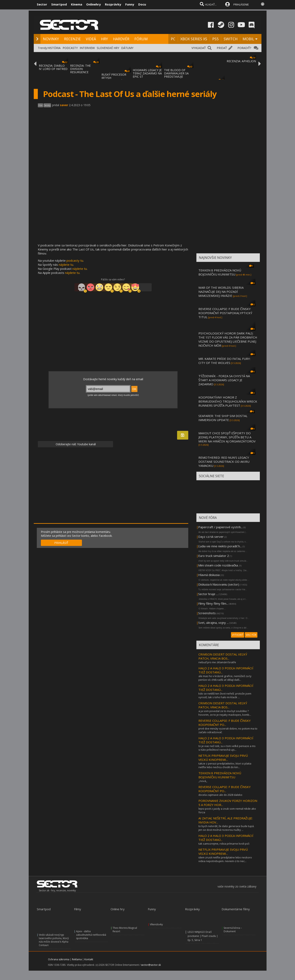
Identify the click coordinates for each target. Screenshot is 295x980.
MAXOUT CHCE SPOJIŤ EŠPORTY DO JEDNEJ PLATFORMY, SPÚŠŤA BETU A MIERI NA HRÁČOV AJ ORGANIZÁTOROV (227, 437)
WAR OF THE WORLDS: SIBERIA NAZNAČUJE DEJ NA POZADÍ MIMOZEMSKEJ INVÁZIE (221, 292)
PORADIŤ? (244, 48)
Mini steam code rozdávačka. (218, 565)
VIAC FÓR (251, 635)
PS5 (215, 39)
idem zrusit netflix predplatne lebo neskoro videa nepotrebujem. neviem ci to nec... (225, 859)
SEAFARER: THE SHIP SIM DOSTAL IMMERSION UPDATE (223, 418)
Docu (142, 4)
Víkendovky (156, 924)
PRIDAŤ (222, 48)
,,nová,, (203, 781)
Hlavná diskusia (209, 575)
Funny (130, 4)
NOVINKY (51, 39)
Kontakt (89, 959)
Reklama (77, 959)
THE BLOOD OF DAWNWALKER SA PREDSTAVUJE (176, 73)
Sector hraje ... (208, 594)
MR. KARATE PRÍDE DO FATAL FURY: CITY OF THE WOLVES (224, 361)
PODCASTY (70, 48)
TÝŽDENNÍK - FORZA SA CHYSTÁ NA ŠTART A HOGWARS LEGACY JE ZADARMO (224, 380)
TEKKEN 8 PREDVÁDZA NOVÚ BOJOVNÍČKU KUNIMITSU (220, 272)
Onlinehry (94, 4)
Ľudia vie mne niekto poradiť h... (220, 546)
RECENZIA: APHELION (241, 61)
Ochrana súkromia (59, 959)
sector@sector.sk (151, 965)
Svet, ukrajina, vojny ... (213, 623)
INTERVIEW (87, 48)
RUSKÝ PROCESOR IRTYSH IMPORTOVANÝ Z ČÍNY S (114, 79)
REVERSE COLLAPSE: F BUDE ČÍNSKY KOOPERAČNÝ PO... (225, 723)
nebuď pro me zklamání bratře (217, 662)
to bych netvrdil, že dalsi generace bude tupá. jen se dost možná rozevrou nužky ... (226, 828)
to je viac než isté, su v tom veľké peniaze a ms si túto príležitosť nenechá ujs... (227, 748)
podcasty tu (75, 260)
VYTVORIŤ (238, 635)
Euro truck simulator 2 (214, 556)
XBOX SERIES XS (194, 39)
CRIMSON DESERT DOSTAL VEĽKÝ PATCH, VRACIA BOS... (223, 656)
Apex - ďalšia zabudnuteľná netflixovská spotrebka (91, 935)
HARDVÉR (121, 39)
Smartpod (59, 4)
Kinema (77, 4)
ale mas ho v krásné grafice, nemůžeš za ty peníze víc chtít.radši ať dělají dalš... (225, 678)
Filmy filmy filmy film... (213, 603)
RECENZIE (72, 39)
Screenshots (207, 613)
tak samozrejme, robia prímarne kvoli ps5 (224, 844)
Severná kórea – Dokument (233, 930)
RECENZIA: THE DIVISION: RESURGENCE (80, 69)
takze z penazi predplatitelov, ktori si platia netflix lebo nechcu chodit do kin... (225, 765)
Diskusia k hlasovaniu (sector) (219, 584)
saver (64, 105)
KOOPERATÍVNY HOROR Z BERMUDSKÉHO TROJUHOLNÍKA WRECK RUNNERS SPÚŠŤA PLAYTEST (228, 401)
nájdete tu (66, 265)
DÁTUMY (127, 48)
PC (173, 39)
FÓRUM (141, 39)
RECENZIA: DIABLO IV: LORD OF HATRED (53, 67)
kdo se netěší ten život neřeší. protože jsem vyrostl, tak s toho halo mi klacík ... (225, 695)
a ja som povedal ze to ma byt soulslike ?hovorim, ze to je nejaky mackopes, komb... (225, 713)
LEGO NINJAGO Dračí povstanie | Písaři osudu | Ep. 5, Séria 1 (203, 936)
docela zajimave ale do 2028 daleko (220, 795)
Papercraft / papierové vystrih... (220, 527)
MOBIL (248, 39)
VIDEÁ (91, 39)
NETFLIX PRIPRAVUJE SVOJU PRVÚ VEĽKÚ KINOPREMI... (223, 758)
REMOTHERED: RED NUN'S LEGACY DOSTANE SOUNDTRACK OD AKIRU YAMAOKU (224, 462)
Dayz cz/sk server (211, 537)
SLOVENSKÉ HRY (108, 48)
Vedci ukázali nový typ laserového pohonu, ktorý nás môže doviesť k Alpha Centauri (54, 940)
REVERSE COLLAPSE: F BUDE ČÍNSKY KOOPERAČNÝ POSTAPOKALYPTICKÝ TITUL (225, 313)
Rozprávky (113, 4)
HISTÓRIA (54, 48)
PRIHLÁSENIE (241, 4)
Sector (42, 4)
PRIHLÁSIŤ (61, 543)
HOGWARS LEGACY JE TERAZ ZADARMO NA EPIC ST (147, 73)
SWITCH (231, 39)
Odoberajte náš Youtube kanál (75, 444)
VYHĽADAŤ (199, 48)
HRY (105, 39)
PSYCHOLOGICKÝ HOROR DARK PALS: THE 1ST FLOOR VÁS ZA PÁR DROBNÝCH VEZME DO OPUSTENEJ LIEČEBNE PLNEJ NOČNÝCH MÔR (228, 339)
